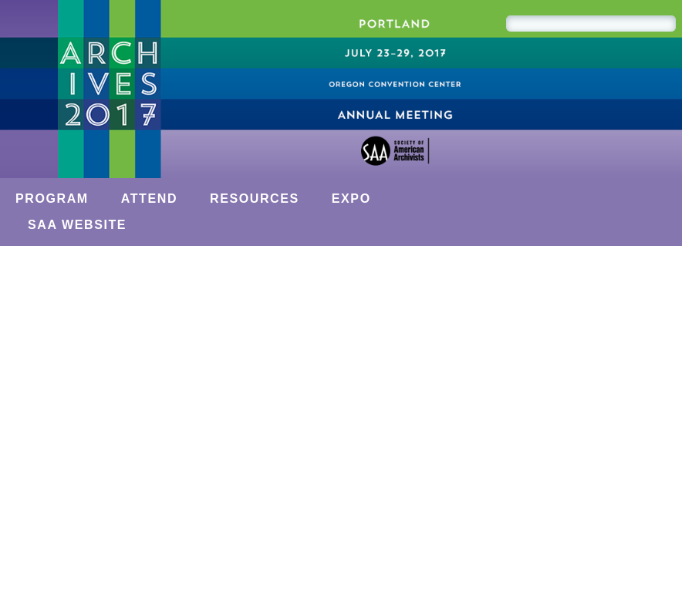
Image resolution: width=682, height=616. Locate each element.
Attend (149, 199)
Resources (255, 199)
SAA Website (77, 225)
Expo (351, 199)
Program (52, 199)
